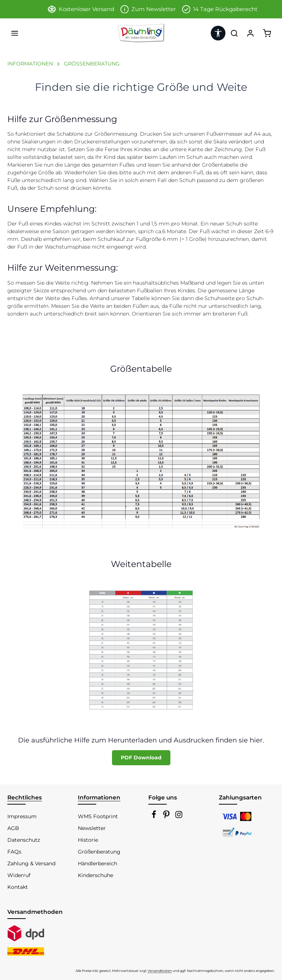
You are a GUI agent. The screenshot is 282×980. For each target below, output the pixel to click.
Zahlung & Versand (31, 863)
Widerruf (19, 875)
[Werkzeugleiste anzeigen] (218, 33)
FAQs (14, 852)
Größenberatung (99, 852)
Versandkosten (160, 971)
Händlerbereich (97, 863)
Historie (88, 840)
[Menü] (15, 33)
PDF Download (141, 758)
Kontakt (18, 887)
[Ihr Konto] (250, 33)
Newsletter (92, 828)
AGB (13, 828)
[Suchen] (234, 33)
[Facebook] (155, 817)
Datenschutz (24, 840)
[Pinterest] (167, 817)
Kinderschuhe (95, 875)
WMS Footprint (98, 816)
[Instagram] (179, 817)
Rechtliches (25, 797)
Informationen (99, 797)
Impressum (22, 816)
